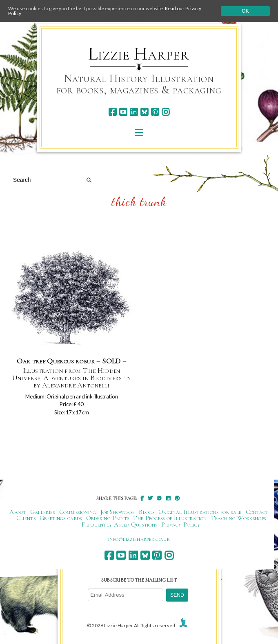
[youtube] (123, 112)
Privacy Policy (181, 524)
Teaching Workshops (239, 518)
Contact (257, 512)
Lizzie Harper (139, 54)
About (18, 512)
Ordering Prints (108, 518)
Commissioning (78, 512)
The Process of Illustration (170, 518)
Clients (26, 518)
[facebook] (112, 112)
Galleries (43, 512)
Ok (245, 11)
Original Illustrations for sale (200, 512)
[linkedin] (134, 112)
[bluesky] (144, 112)
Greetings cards (61, 518)
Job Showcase (118, 512)
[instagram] (166, 112)
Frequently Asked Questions (119, 524)
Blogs (147, 512)
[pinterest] (155, 112)
